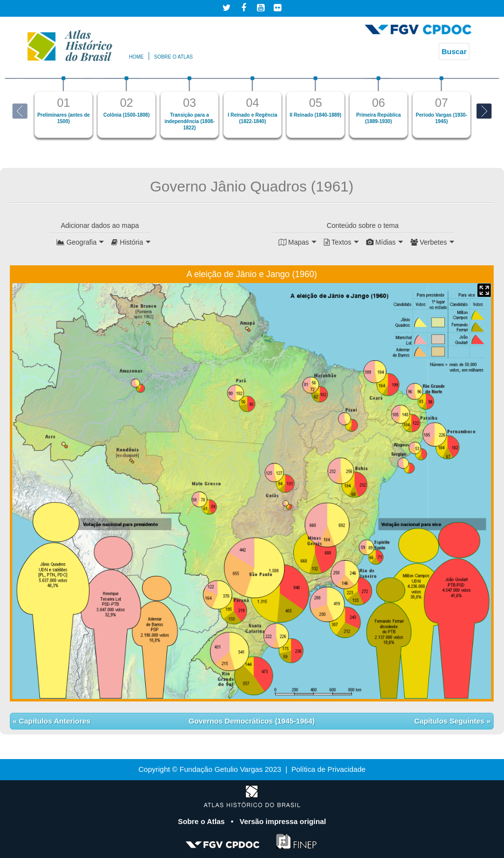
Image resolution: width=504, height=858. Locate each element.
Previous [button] (20, 111)
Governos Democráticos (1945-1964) (252, 721)
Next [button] (484, 111)
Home (136, 57)
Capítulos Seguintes (450, 721)
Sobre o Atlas (202, 821)
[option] (63, 107)
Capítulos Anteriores (54, 721)
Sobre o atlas (173, 57)
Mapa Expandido (484, 290)
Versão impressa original (283, 821)
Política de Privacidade (329, 769)
